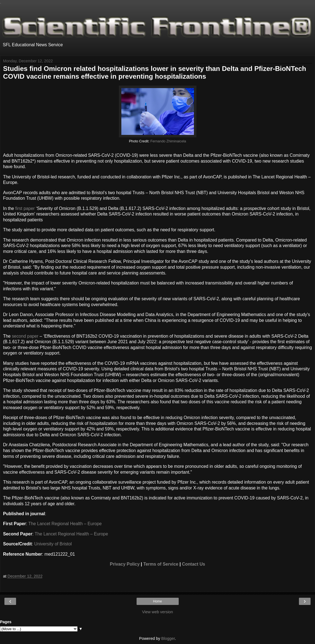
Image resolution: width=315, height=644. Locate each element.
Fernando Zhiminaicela (168, 141)
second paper (25, 336)
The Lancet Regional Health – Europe (65, 524)
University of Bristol (53, 544)
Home (157, 601)
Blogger (168, 638)
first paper (25, 208)
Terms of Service (161, 564)
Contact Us (194, 564)
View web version (158, 612)
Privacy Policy (125, 564)
